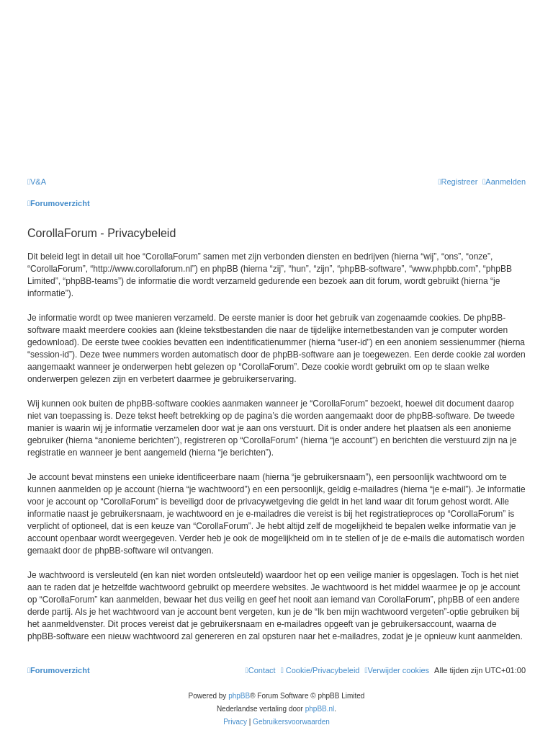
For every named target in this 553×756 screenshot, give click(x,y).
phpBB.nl (320, 709)
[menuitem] (37, 182)
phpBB (239, 696)
